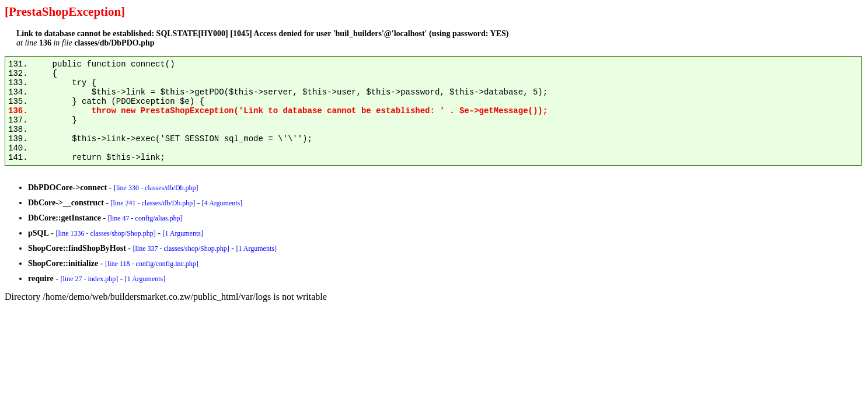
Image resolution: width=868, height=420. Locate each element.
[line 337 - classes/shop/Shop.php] (181, 249)
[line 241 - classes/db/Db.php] (153, 203)
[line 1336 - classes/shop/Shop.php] (105, 233)
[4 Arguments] (222, 203)
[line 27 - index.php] (89, 279)
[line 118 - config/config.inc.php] (152, 264)
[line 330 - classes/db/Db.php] (156, 188)
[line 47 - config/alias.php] (145, 218)
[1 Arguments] (182, 233)
